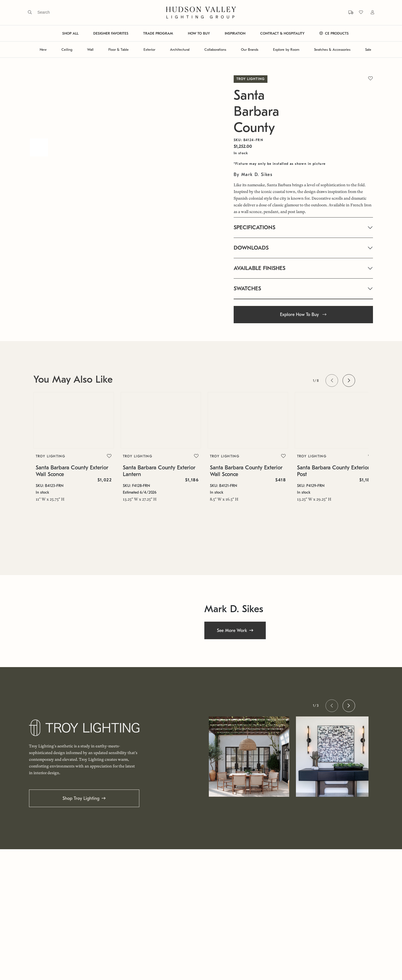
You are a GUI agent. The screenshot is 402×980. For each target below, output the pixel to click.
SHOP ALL (70, 33)
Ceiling (67, 50)
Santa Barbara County (256, 111)
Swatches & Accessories (332, 50)
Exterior (149, 50)
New (43, 50)
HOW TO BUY (199, 33)
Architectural (180, 50)
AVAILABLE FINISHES (259, 268)
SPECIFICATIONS (254, 227)
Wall (90, 50)
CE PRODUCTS (334, 33)
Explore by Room (286, 50)
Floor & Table (119, 50)
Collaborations (215, 50)
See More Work (232, 631)
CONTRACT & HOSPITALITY (282, 33)
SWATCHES (247, 289)
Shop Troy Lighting (81, 798)
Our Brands (250, 50)
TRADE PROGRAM (158, 33)
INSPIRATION (235, 33)
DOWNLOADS (251, 248)
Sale (368, 50)
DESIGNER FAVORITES (111, 33)
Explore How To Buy (303, 315)
